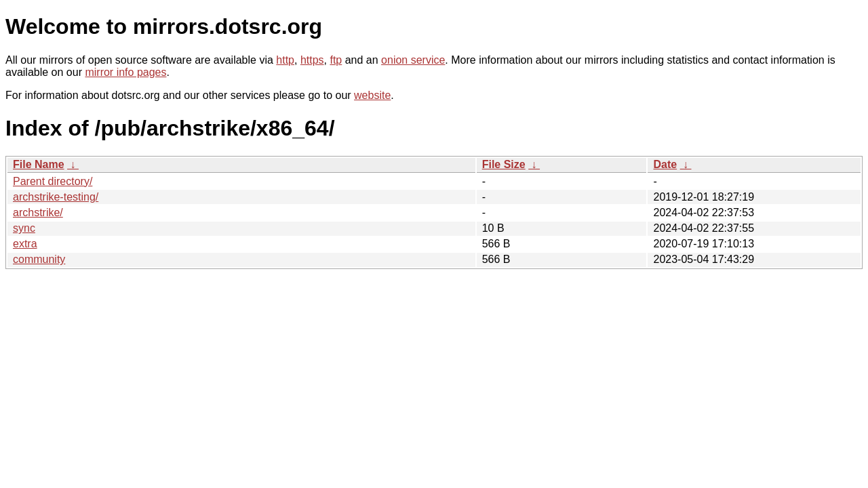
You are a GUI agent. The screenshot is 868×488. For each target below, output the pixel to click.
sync (24, 228)
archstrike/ (38, 212)
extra (25, 244)
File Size (504, 164)
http (285, 60)
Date (665, 164)
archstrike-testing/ (56, 197)
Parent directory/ (53, 181)
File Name (39, 164)
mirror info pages (125, 72)
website (372, 95)
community (39, 259)
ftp (336, 60)
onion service (413, 60)
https (312, 60)
